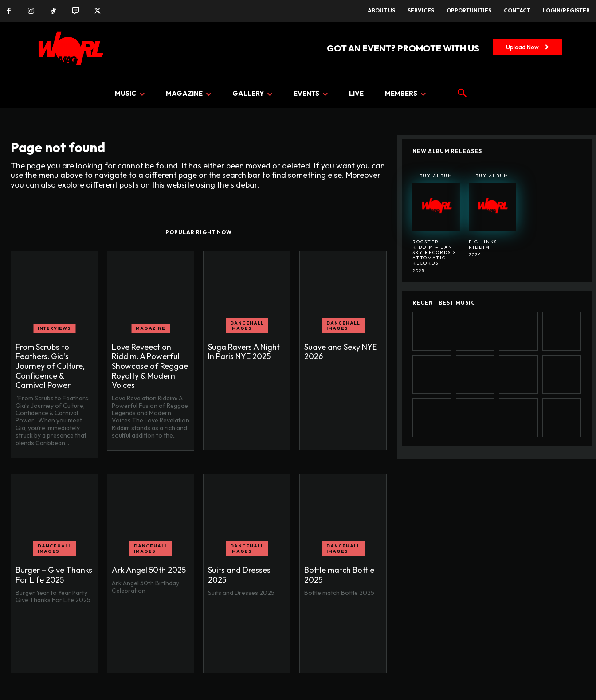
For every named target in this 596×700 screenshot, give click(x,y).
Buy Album (436, 176)
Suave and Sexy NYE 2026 (341, 352)
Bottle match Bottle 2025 (339, 575)
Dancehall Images (247, 326)
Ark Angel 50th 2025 (149, 570)
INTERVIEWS (54, 328)
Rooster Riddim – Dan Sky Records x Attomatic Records (435, 252)
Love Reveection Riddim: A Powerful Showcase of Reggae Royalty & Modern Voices (150, 366)
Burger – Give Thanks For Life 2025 (54, 575)
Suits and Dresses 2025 (239, 575)
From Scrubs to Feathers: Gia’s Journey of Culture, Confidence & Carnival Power (50, 366)
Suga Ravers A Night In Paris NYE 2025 (244, 352)
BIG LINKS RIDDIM (483, 244)
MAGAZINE (151, 328)
